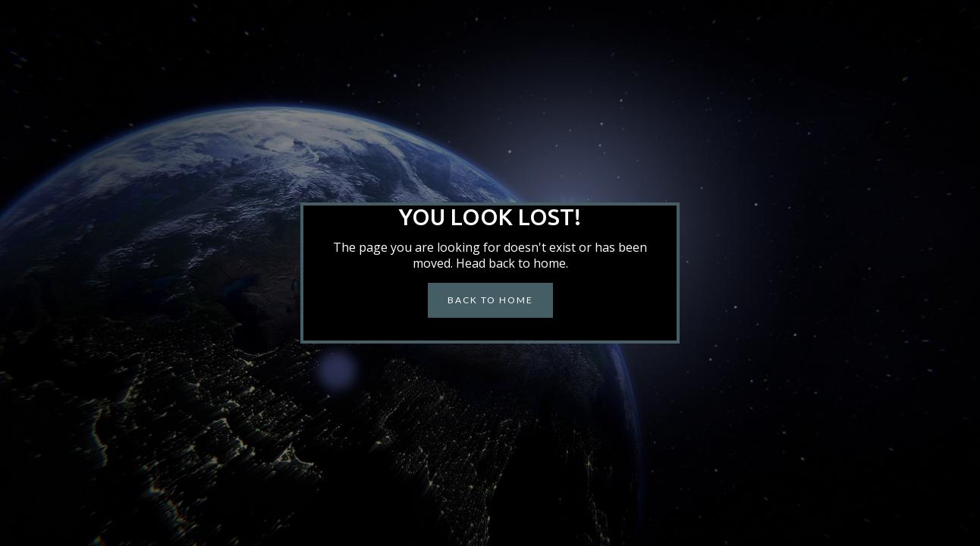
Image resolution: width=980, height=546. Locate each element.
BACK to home (490, 300)
